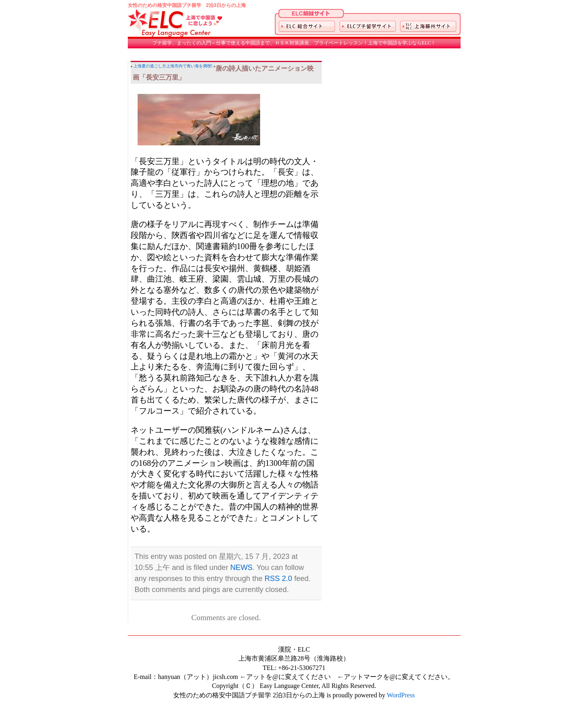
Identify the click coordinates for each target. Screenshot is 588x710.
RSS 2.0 (278, 579)
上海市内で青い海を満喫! (189, 66)
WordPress (401, 695)
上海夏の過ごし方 (150, 66)
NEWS (241, 568)
